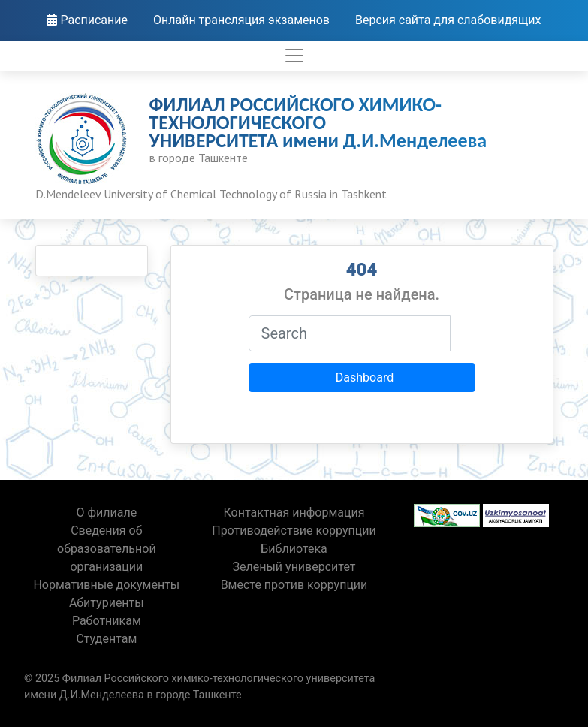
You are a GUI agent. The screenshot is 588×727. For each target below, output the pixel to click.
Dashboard (365, 377)
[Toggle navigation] (294, 56)
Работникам (107, 621)
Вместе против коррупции (294, 585)
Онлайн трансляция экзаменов (241, 20)
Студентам (106, 639)
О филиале (106, 513)
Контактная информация (294, 513)
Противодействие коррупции (294, 531)
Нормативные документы (106, 585)
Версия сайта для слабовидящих (448, 20)
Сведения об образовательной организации (107, 549)
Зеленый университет (294, 567)
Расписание (87, 20)
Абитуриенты (107, 603)
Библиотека (294, 549)
